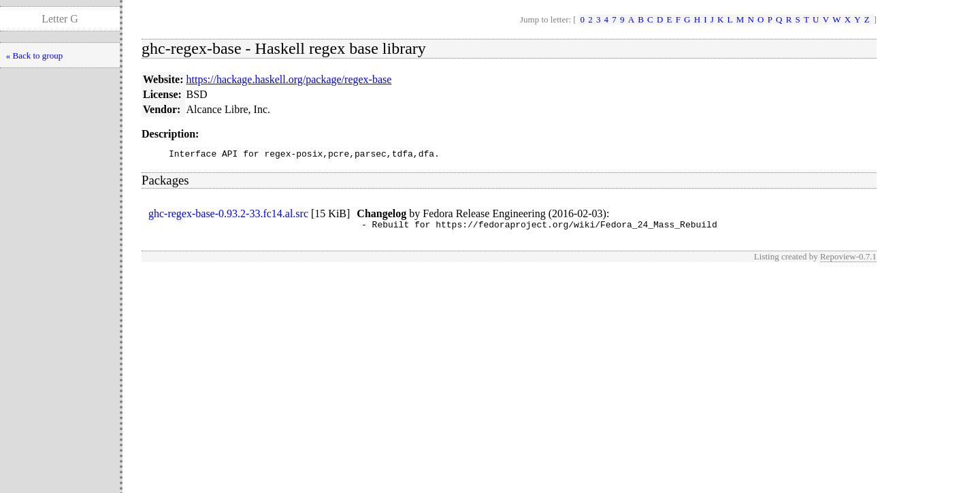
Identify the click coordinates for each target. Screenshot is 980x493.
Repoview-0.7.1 (848, 260)
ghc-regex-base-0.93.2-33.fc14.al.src (228, 216)
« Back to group (34, 55)
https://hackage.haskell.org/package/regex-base (289, 79)
